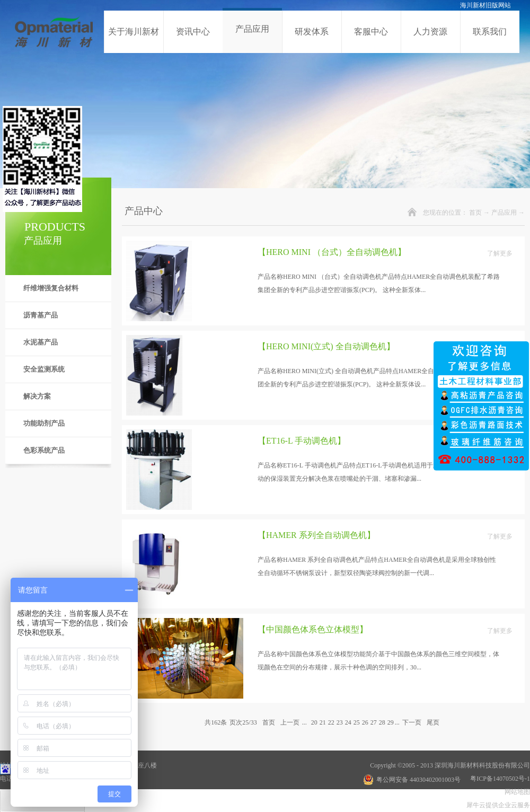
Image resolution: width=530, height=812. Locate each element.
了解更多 (500, 253)
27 (374, 722)
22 (331, 722)
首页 (475, 213)
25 (357, 722)
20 (314, 722)
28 (382, 722)
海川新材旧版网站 (485, 5)
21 (323, 722)
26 (365, 722)
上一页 (290, 722)
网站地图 (516, 792)
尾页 (433, 722)
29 (391, 722)
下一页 (412, 722)
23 (340, 722)
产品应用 (504, 213)
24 (348, 722)
